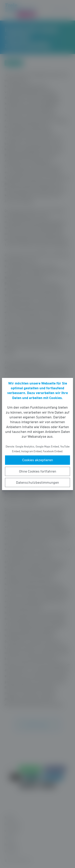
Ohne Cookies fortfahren (38, 471)
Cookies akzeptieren (38, 460)
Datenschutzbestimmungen (37, 483)
